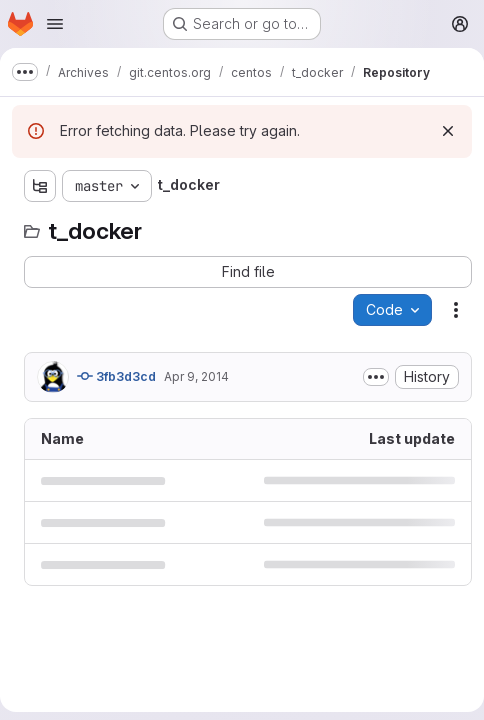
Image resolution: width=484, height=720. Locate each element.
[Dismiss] (448, 131)
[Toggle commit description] (376, 377)
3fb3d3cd (116, 376)
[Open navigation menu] (55, 24)
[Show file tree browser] (40, 186)
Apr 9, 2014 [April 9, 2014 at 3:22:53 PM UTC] (196, 376)
